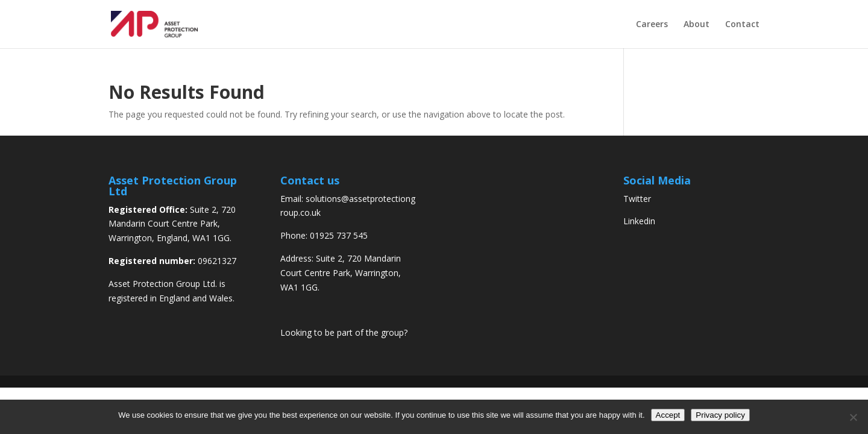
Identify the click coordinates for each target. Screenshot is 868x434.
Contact (742, 25)
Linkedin (639, 221)
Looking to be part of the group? (344, 332)
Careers (652, 25)
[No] (853, 417)
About (697, 25)
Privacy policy (720, 415)
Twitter (637, 199)
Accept (668, 415)
